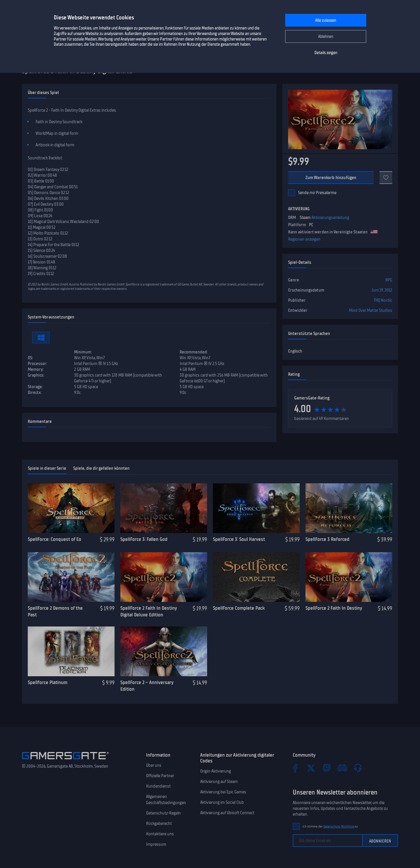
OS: (30, 358)
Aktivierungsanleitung (330, 218)
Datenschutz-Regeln (163, 813)
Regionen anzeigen (304, 239)
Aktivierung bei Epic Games (223, 792)
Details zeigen (326, 53)
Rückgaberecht (159, 823)
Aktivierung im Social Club (222, 802)
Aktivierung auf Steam (219, 782)
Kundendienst (158, 786)
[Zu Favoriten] (386, 178)
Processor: (37, 364)
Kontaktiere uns (160, 834)
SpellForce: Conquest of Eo (55, 539)
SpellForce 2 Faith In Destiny (334, 608)
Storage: (35, 387)
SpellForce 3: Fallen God (144, 539)
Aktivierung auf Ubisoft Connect (227, 813)
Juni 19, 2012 (382, 290)
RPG (389, 280)
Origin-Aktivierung (215, 771)
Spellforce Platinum (48, 682)
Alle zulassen (326, 20)
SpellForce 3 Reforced (327, 539)
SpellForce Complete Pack (239, 608)
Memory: (36, 369)
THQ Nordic (383, 300)
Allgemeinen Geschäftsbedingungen (166, 800)
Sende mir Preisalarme (317, 193)
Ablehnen (326, 37)
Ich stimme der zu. (330, 826)
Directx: (35, 392)
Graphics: (36, 375)
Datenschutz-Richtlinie (339, 826)
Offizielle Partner (160, 776)
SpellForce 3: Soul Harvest (239, 539)
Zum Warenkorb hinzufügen (331, 178)
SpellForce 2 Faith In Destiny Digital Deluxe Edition (149, 611)
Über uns (154, 765)
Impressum (156, 844)
